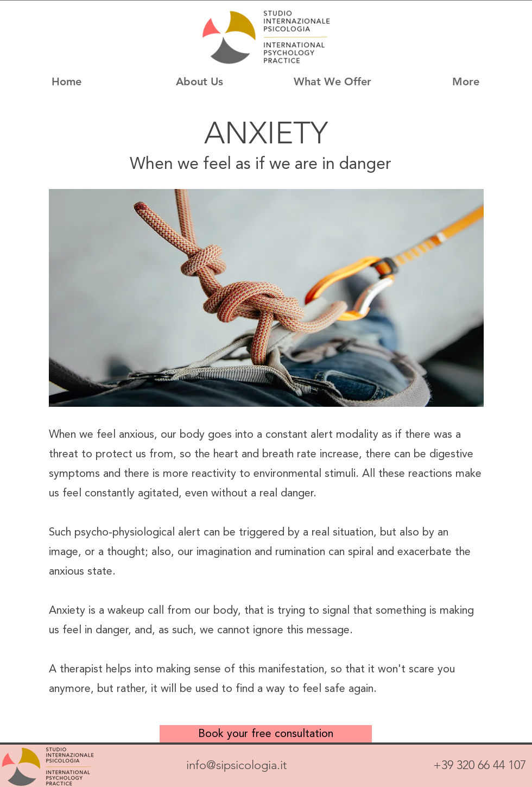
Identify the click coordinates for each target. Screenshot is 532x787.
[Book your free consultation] (266, 734)
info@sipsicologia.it (236, 765)
